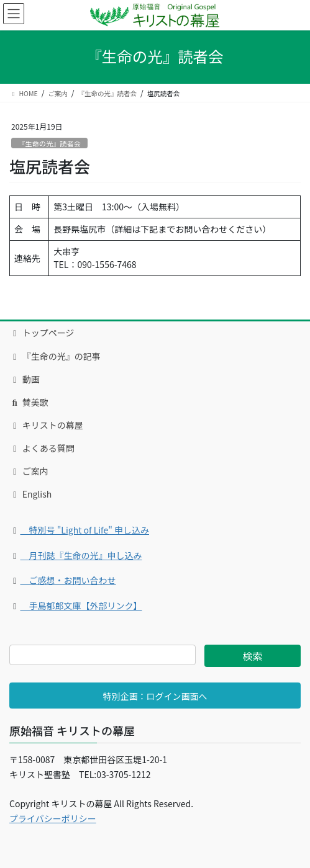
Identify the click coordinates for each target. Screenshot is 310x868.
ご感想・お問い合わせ (68, 580)
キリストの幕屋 (46, 425)
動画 (25, 379)
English (30, 494)
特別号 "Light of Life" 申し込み (85, 530)
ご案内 (29, 471)
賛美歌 (29, 402)
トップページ (42, 333)
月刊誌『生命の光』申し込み (81, 555)
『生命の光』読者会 (49, 143)
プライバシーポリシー (53, 818)
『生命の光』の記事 (55, 356)
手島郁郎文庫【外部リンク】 (81, 606)
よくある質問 (42, 448)
